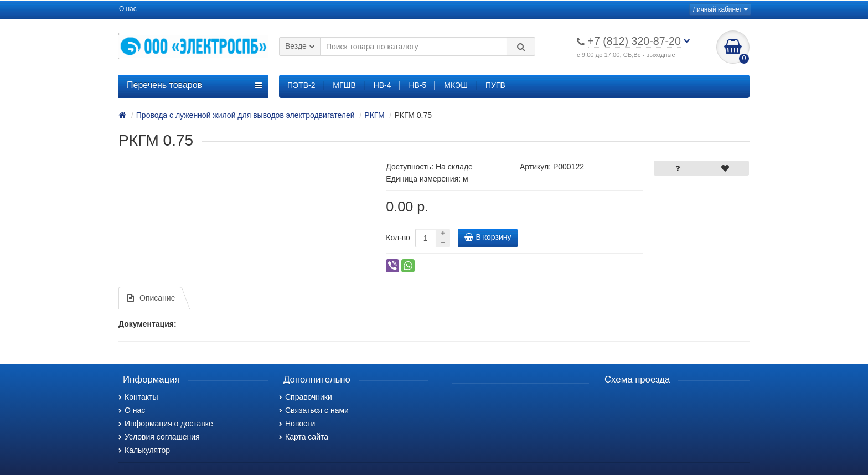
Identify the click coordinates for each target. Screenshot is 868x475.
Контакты (138, 397)
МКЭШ (456, 85)
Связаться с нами (314, 410)
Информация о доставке (166, 424)
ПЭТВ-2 (301, 85)
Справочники (306, 397)
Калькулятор (144, 450)
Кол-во (398, 237)
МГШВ (344, 85)
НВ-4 (383, 85)
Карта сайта (304, 437)
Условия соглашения (159, 437)
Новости (297, 424)
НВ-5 (417, 85)
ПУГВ (495, 85)
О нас (128, 9)
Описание (151, 298)
